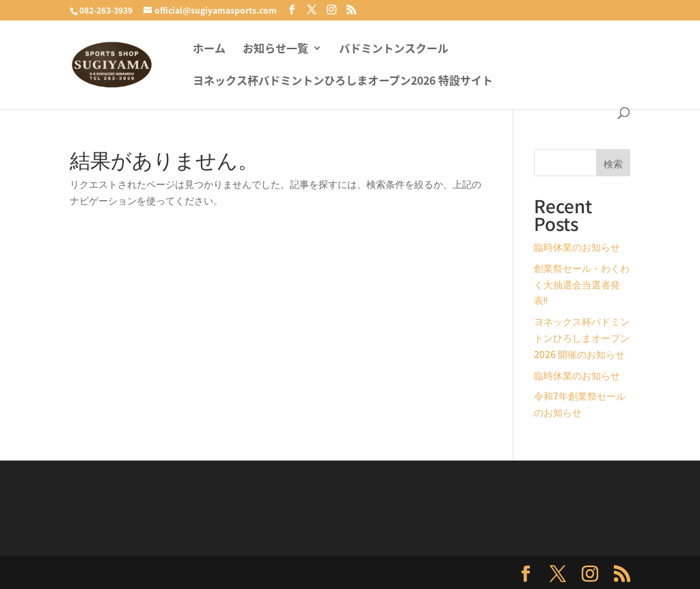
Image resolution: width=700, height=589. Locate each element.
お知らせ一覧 (275, 50)
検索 (613, 163)
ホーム (209, 50)
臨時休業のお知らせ (577, 247)
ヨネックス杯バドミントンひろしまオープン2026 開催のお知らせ (582, 338)
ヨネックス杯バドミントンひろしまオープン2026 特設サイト (343, 82)
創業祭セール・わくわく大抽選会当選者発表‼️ (582, 284)
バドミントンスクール (394, 50)
